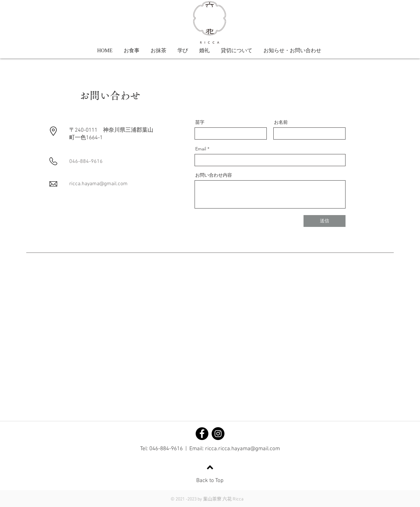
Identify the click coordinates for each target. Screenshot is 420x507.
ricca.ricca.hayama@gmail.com (242, 449)
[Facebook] (202, 434)
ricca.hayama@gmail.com (98, 184)
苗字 (200, 122)
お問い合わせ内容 (214, 175)
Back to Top (210, 481)
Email (201, 149)
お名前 (281, 122)
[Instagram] (218, 434)
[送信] (325, 221)
